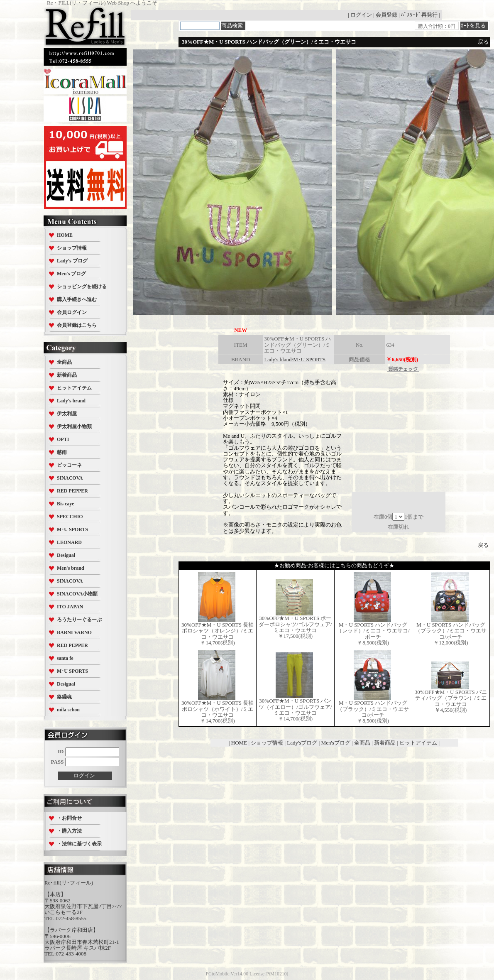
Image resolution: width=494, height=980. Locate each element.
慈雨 (62, 452)
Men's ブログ (71, 274)
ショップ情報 (72, 248)
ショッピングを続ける (82, 287)
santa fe (65, 658)
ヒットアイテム (74, 388)
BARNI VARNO (74, 632)
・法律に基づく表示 (79, 844)
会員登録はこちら (77, 325)
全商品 (64, 362)
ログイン (361, 15)
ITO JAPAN (70, 607)
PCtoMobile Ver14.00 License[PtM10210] (247, 974)
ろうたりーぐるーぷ (79, 620)
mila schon (68, 710)
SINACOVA (70, 478)
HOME (65, 235)
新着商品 (67, 375)
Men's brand (71, 568)
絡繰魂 (64, 697)
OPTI (63, 439)
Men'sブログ (336, 743)
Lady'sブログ (302, 743)
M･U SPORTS (72, 529)
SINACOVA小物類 (77, 594)
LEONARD (69, 542)
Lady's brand (71, 401)
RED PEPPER (72, 491)
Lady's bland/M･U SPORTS (295, 359)
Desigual (66, 555)
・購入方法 (69, 831)
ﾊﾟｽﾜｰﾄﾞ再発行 (419, 15)
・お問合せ (69, 818)
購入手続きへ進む (77, 299)
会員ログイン (72, 312)
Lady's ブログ (72, 261)
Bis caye (66, 504)
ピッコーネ (69, 465)
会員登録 (386, 15)
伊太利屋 (67, 414)
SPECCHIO (70, 517)
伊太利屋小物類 (74, 426)
